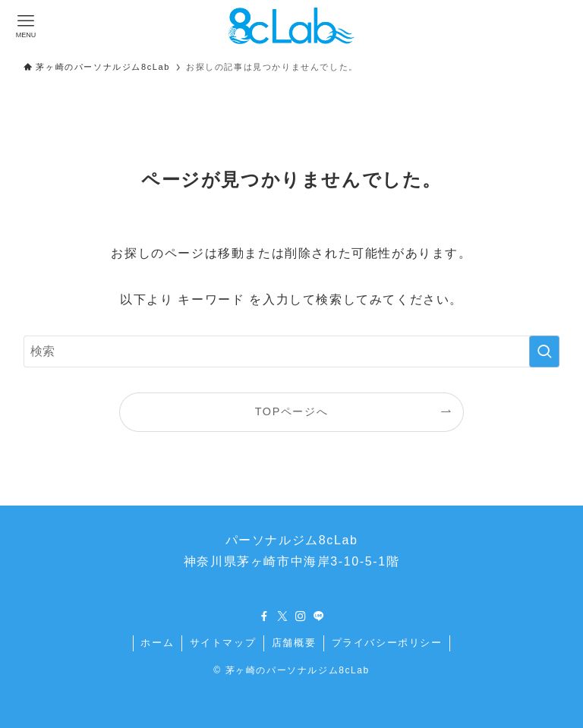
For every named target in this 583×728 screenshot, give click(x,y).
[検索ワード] (292, 351)
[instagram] (301, 616)
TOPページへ (292, 411)
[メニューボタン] (26, 26)
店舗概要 (294, 643)
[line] (319, 616)
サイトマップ (223, 643)
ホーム (157, 643)
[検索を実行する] (544, 351)
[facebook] (264, 616)
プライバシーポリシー (387, 643)
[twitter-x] (282, 616)
